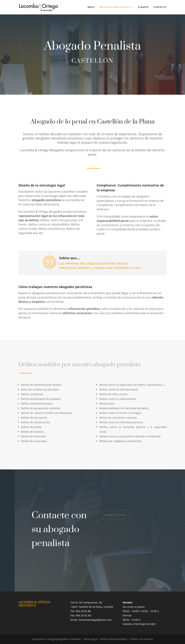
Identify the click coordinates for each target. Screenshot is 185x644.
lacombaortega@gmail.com (95, 620)
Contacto (160, 7)
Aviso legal (91, 639)
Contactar (116, 515)
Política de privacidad (113, 639)
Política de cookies (141, 639)
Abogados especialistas (115, 7)
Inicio (91, 7)
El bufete (143, 7)
